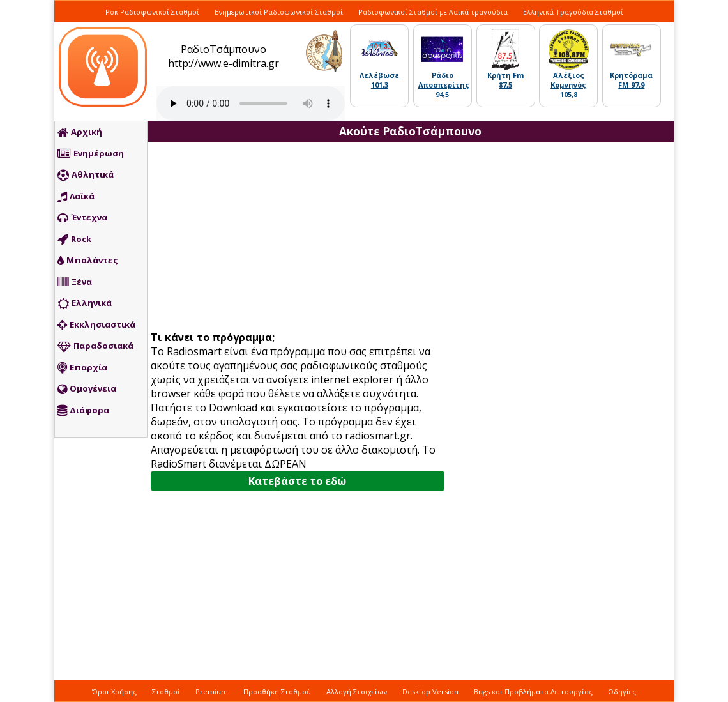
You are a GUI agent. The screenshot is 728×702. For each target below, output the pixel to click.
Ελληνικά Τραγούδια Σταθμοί (573, 12)
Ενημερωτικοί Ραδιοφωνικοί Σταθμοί (279, 12)
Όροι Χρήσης (114, 691)
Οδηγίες (622, 691)
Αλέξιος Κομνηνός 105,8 (568, 85)
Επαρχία (82, 368)
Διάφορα (83, 411)
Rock (74, 240)
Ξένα (75, 282)
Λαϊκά (76, 197)
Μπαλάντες (88, 261)
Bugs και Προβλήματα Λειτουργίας (533, 691)
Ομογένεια (87, 389)
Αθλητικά (86, 175)
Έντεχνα (82, 218)
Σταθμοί (166, 691)
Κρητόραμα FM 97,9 (631, 80)
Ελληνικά (85, 303)
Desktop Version (430, 691)
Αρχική (80, 132)
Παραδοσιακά (95, 346)
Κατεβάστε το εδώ (297, 481)
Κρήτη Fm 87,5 (505, 80)
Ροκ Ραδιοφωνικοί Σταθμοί (152, 12)
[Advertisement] (302, 238)
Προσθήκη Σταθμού (277, 691)
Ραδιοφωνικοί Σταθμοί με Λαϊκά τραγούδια (433, 12)
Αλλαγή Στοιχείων (357, 691)
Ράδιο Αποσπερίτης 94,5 (444, 85)
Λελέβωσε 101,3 (379, 80)
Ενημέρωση (91, 154)
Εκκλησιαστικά (96, 325)
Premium (212, 691)
